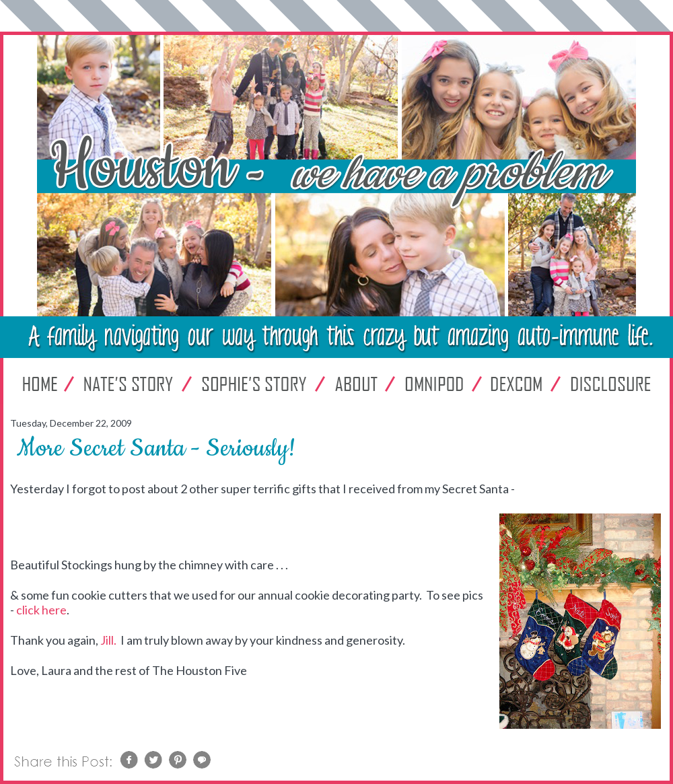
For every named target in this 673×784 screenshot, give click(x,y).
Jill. (109, 640)
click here (41, 610)
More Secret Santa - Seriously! (156, 449)
